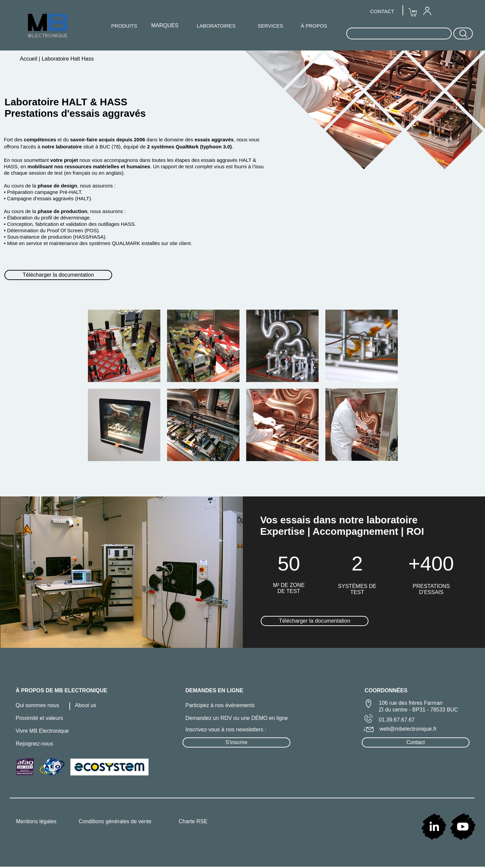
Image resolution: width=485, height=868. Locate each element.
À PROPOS (314, 26)
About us (86, 705)
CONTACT (382, 11)
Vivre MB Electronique (42, 731)
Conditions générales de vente (115, 821)
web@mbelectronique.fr (408, 729)
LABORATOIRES (216, 26)
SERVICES (270, 26)
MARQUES (165, 25)
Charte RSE (193, 821)
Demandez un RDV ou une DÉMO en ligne (237, 718)
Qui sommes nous (38, 705)
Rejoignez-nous (35, 744)
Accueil (29, 59)
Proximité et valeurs (40, 718)
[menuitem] (427, 11)
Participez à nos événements (220, 705)
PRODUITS (124, 26)
